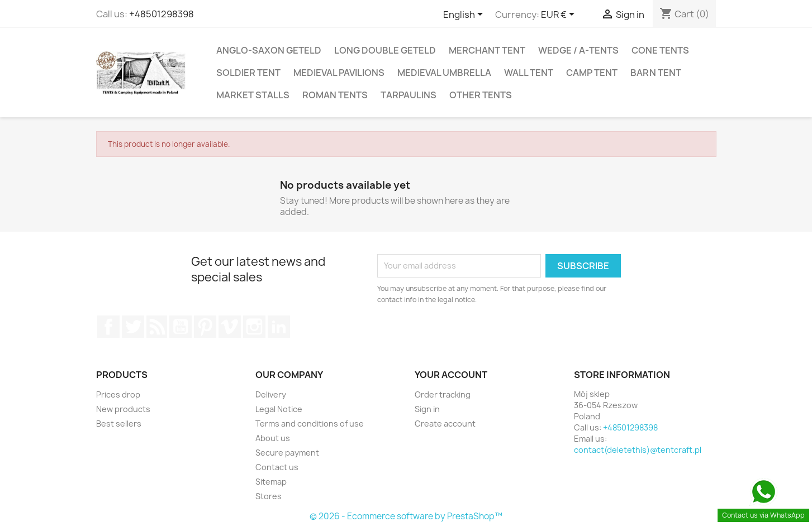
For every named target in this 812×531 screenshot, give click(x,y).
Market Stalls (253, 95)
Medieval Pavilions (339, 73)
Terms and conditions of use (310, 424)
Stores (269, 496)
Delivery (271, 394)
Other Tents (481, 95)
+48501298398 (162, 14)
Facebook (108, 327)
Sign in (427, 409)
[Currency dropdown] (560, 15)
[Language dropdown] (465, 15)
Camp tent (592, 73)
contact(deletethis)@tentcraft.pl (638, 450)
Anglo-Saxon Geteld (269, 50)
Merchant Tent (487, 50)
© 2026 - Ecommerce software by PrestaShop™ (406, 516)
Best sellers (119, 424)
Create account (445, 424)
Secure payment (287, 453)
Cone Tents (660, 50)
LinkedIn (279, 327)
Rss (157, 327)
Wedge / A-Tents (578, 50)
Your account (451, 375)
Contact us (277, 467)
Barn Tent (656, 73)
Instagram (254, 327)
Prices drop (118, 394)
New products (123, 409)
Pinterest (205, 327)
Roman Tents (335, 95)
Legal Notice (279, 409)
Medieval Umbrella (444, 73)
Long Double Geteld (385, 50)
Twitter (133, 327)
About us (273, 438)
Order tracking (443, 394)
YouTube (181, 327)
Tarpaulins (409, 95)
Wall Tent (529, 73)
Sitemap (271, 482)
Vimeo (230, 327)
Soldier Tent (248, 73)
